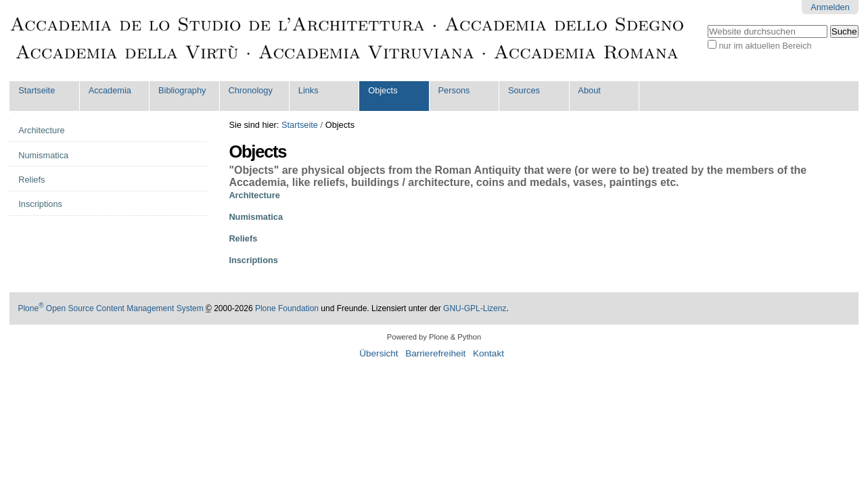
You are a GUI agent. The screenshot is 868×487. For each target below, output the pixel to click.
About (589, 90)
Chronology (250, 90)
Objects (383, 90)
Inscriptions (253, 260)
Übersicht (379, 353)
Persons (454, 90)
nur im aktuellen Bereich (765, 46)
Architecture (254, 195)
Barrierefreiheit (435, 353)
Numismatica (256, 217)
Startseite (37, 90)
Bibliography (182, 90)
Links (309, 90)
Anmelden (830, 7)
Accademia (110, 90)
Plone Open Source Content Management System (110, 308)
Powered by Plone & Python (434, 337)
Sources (524, 90)
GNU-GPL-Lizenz (475, 308)
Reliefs (243, 238)
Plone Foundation (287, 308)
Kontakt (488, 353)
